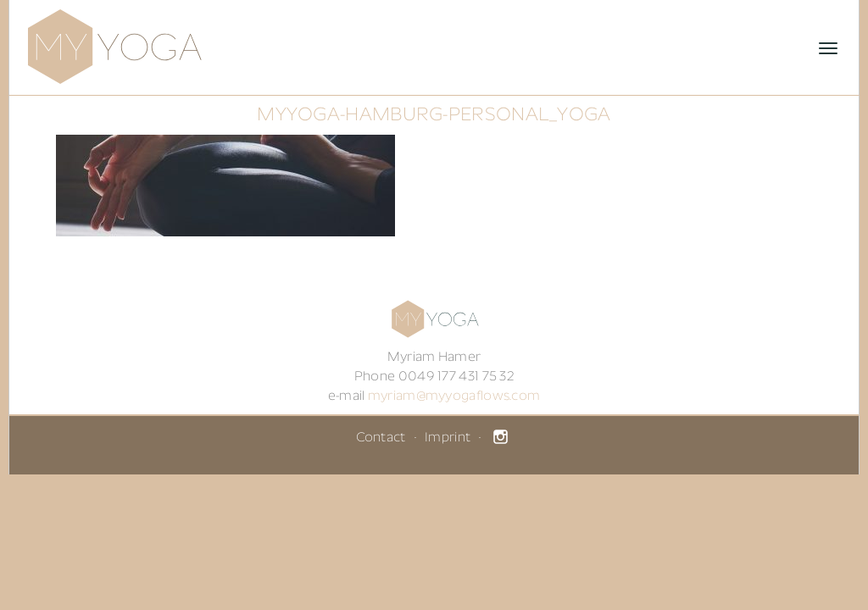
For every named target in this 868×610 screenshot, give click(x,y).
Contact (381, 438)
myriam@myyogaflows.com (454, 396)
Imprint (448, 438)
